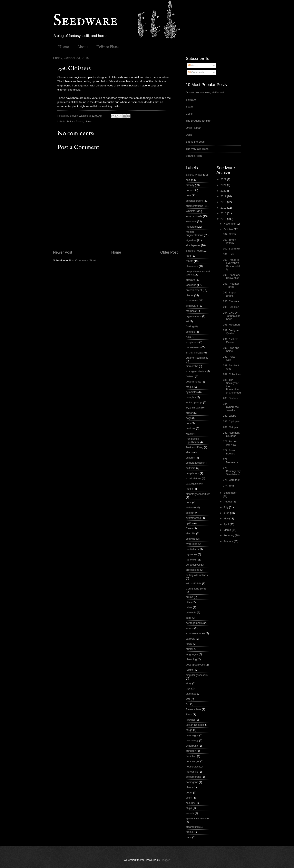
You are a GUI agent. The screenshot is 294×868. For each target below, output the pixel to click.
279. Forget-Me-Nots (230, 443)
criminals (191, 612)
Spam (189, 107)
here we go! (193, 761)
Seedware (85, 21)
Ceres (189, 528)
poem (189, 792)
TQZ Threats (193, 408)
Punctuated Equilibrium (192, 440)
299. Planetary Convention (231, 276)
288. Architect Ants (231, 367)
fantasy (190, 185)
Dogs (189, 135)
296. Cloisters (231, 301)
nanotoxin (192, 560)
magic (189, 387)
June (227, 513)
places (190, 295)
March (228, 530)
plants (88, 121)
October (229, 229)
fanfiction (191, 756)
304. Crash (229, 234)
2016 (224, 213)
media (189, 489)
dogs (189, 418)
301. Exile (229, 254)
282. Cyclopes (231, 421)
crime (189, 607)
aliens (189, 452)
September (230, 493)
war (188, 699)
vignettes (191, 240)
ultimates (191, 694)
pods (189, 502)
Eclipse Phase (108, 47)
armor (189, 413)
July (226, 507)
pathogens (192, 782)
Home (63, 47)
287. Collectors (232, 374)
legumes (83, 86)
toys (188, 688)
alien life (191, 533)
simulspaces (193, 245)
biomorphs (192, 366)
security (190, 803)
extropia (190, 639)
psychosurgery (194, 201)
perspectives (193, 565)
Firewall (190, 720)
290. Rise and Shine (231, 349)
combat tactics (194, 463)
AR (188, 704)
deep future (192, 473)
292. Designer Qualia (231, 332)
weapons (191, 221)
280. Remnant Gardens (231, 434)
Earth (189, 714)
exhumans (192, 300)
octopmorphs (193, 777)
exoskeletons (193, 478)
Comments (196, 72)
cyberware (192, 306)
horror (189, 190)
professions (193, 570)
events (190, 628)
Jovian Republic (195, 725)
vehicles (191, 428)
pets (188, 423)
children (190, 458)
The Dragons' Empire (198, 121)
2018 (224, 202)
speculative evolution (198, 818)
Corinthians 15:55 (196, 589)
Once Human (194, 128)
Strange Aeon (194, 156)
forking (190, 326)
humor (190, 649)
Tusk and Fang (194, 447)
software (191, 507)
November (230, 224)
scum (189, 798)
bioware (190, 280)
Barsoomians (193, 709)
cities (189, 602)
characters (192, 266)
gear (188, 195)
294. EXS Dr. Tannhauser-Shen (232, 316)
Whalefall (191, 211)
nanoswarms (193, 347)
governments (193, 382)
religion (190, 670)
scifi (188, 180)
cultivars (191, 468)
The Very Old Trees (197, 149)
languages (192, 654)
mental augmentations (194, 233)
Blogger (165, 860)
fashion (190, 376)
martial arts (192, 549)
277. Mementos (231, 461)
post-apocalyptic (195, 665)
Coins (189, 114)
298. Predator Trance (231, 285)
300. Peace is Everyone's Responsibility (232, 265)
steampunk (192, 827)
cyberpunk (192, 746)
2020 (224, 191)
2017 (224, 208)
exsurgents (192, 484)
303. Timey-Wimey (230, 241)
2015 (224, 219)
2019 (224, 196)
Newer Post (63, 252)
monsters (191, 227)
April (227, 524)
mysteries (191, 554)
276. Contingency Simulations (232, 471)
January (229, 541)
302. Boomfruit (232, 249)
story (189, 683)
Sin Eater (191, 100)
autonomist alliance (197, 358)
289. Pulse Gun (229, 358)
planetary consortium (198, 494)
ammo (189, 597)
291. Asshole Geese (231, 341)
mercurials (192, 772)
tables (189, 832)
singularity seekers (197, 675)
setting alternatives (197, 575)
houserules (192, 767)
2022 (224, 179)
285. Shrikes (230, 398)
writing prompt (194, 402)
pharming (191, 659)
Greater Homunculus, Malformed (205, 92)
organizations (194, 316)
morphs (190, 311)
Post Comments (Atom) (83, 260)
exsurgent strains (196, 371)
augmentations (194, 206)
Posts (193, 65)
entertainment (194, 290)
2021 (224, 185)
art (187, 321)
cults (188, 618)
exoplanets (192, 342)
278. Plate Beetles (229, 452)
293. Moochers (232, 325)
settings (190, 332)
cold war (191, 539)
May (226, 518)
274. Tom (228, 486)
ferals (189, 644)
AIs (188, 337)
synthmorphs (193, 518)
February (229, 535)
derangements (194, 623)
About (83, 47)
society (190, 813)
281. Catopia (230, 427)
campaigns (192, 735)
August (228, 502)
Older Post (169, 252)
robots (189, 261)
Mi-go (189, 730)
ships (189, 808)
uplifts (189, 523)
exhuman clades (195, 633)
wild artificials (194, 583)
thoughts (191, 397)
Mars (189, 434)
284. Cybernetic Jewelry (231, 407)
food (188, 256)
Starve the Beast (195, 142)
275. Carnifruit (231, 480)
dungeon (191, 751)
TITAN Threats (194, 353)
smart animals (194, 216)
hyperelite (192, 544)
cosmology (192, 740)
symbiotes (192, 392)
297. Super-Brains (230, 294)
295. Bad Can (231, 307)
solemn (190, 513)
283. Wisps (229, 416)
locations (191, 285)
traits (189, 837)
